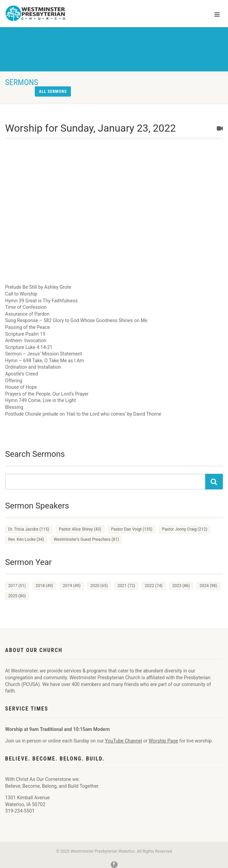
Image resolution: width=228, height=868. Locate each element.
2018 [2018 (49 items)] (44, 586)
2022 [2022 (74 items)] (154, 586)
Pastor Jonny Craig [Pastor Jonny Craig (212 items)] (185, 529)
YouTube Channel (124, 741)
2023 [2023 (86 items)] (181, 586)
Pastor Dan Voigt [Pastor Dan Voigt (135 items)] (132, 529)
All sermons (53, 91)
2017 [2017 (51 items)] (17, 586)
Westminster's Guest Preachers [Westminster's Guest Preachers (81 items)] (86, 539)
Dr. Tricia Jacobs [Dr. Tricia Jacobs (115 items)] (29, 529)
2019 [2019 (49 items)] (72, 586)
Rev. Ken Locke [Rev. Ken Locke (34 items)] (26, 539)
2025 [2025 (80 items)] (17, 596)
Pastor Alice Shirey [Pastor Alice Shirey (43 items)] (80, 529)
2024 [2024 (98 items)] (209, 586)
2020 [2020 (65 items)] (99, 586)
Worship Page (163, 741)
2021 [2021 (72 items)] (126, 586)
